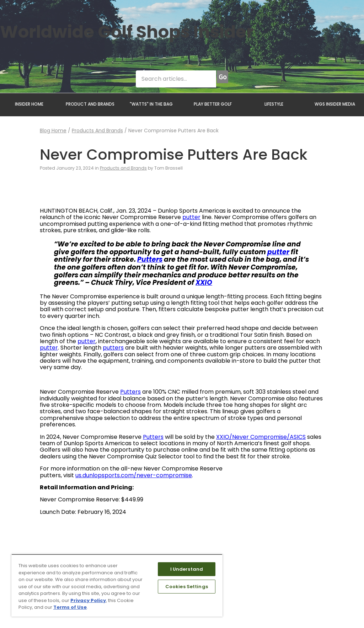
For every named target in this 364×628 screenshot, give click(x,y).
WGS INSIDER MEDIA (335, 104)
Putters (150, 259)
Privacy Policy (88, 600)
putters (113, 348)
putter (191, 217)
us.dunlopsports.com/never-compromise (134, 475)
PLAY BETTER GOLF (213, 104)
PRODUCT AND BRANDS (90, 104)
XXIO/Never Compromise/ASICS (261, 437)
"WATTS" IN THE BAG (151, 104)
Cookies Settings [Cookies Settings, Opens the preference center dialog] (187, 587)
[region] (117, 585)
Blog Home (53, 131)
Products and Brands (97, 131)
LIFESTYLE (274, 104)
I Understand (187, 569)
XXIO (204, 283)
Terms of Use (70, 607)
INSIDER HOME (29, 104)
